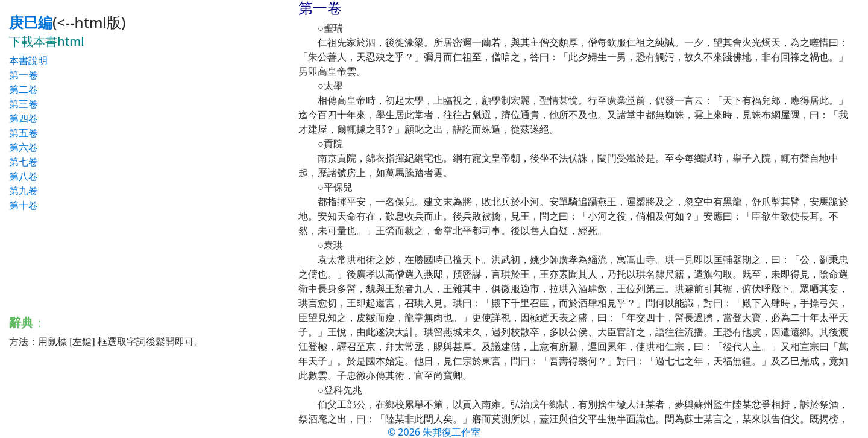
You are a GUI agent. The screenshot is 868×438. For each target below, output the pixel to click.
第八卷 (24, 176)
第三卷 (24, 104)
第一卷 (24, 75)
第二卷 (24, 89)
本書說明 (28, 60)
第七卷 (24, 162)
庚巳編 (31, 22)
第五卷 (24, 133)
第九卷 (24, 191)
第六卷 (24, 147)
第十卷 (24, 205)
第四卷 (24, 118)
